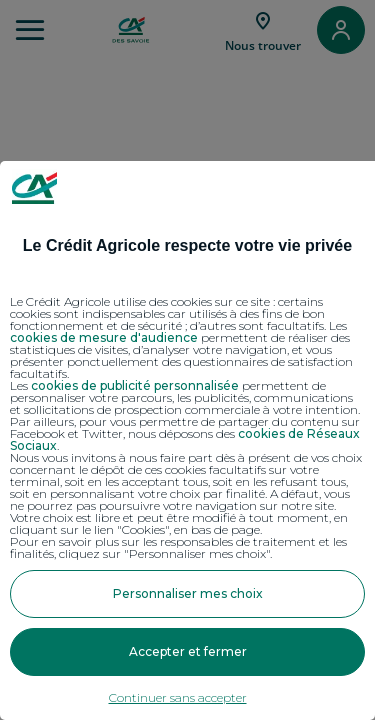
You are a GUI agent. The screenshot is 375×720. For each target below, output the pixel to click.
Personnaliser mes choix (188, 593)
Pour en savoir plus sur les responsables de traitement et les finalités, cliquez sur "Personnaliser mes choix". (178, 548)
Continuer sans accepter (178, 697)
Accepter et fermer (188, 651)
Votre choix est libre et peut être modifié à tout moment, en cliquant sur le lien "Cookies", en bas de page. (179, 524)
